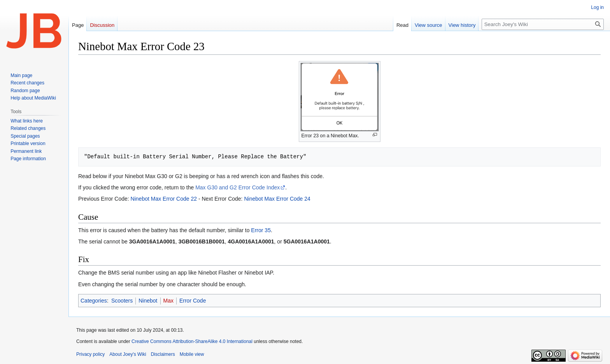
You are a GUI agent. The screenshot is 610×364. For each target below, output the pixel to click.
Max (168, 301)
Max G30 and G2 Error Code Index (238, 187)
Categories (94, 301)
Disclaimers (163, 354)
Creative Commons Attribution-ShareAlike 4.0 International (192, 341)
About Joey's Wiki (128, 354)
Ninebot (148, 301)
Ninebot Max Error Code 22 (164, 199)
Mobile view (192, 354)
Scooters (122, 301)
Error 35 (261, 230)
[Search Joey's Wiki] (543, 24)
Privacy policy (90, 354)
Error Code (193, 301)
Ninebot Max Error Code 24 (277, 199)
